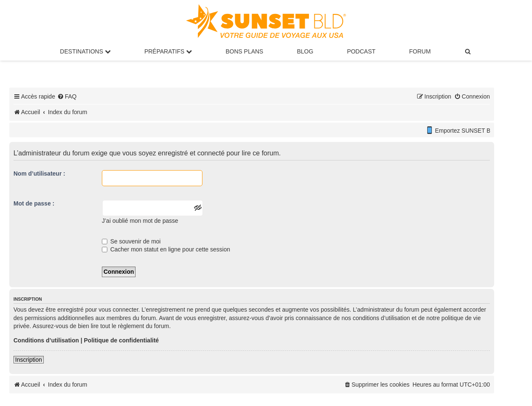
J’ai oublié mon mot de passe (140, 221)
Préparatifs (168, 51)
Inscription (29, 360)
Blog (305, 51)
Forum (420, 51)
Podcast (361, 51)
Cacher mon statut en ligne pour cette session (166, 249)
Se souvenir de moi (131, 241)
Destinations (85, 51)
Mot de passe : (34, 203)
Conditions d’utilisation (46, 340)
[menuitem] (468, 51)
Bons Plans (244, 51)
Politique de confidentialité (121, 340)
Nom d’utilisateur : (39, 174)
